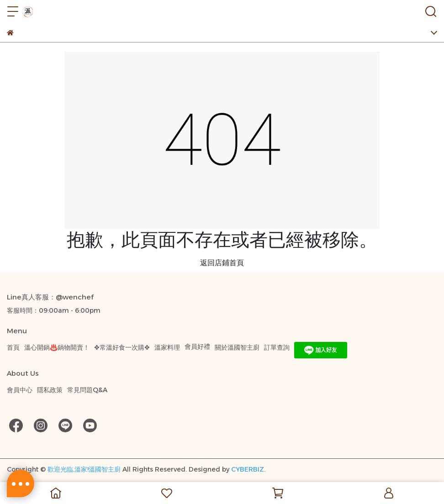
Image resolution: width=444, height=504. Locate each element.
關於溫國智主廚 (237, 347)
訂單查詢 (277, 347)
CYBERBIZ (248, 469)
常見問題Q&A (87, 390)
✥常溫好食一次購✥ (122, 347)
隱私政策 (50, 390)
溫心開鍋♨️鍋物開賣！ (57, 347)
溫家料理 (167, 347)
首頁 (13, 347)
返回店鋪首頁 (222, 263)
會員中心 (20, 390)
